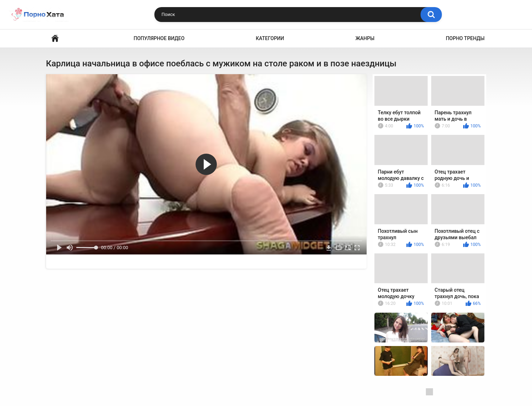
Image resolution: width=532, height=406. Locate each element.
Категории (270, 38)
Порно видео (55, 39)
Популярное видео (159, 38)
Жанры (365, 38)
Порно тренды (465, 38)
